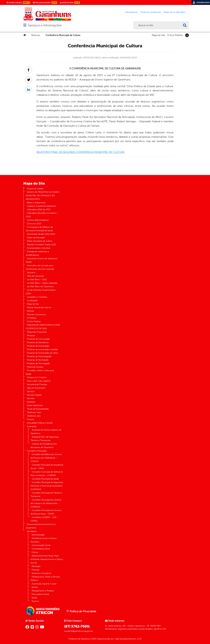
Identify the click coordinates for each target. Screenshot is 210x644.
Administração (38, 535)
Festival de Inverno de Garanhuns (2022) (42, 260)
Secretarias (32, 531)
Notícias (36, 35)
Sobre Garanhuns (35, 405)
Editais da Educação (36, 238)
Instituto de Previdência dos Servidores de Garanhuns (44, 446)
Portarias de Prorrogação (38, 363)
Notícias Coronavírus (36, 314)
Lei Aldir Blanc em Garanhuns (40, 287)
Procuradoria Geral (40, 594)
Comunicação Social (41, 545)
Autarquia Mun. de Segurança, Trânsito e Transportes (45, 439)
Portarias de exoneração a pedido (42, 349)
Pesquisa (31, 335)
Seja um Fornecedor (36, 388)
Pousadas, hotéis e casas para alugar (40, 372)
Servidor (31, 398)
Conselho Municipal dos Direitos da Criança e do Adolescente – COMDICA (46, 503)
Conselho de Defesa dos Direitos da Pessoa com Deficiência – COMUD (46, 458)
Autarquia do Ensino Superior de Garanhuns (46, 432)
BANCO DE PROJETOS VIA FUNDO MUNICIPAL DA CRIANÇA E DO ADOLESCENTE (43, 196)
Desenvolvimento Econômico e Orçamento (41, 526)
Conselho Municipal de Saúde (45, 479)
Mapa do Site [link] (70, 3)
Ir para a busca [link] (18, 3)
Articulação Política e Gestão (40, 423)
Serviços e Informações (45, 25)
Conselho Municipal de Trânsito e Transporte (46, 495)
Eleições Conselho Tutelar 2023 (42, 245)
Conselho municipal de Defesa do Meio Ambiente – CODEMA (47, 474)
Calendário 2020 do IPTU (39, 210)
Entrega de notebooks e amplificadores (37, 253)
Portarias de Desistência (38, 342)
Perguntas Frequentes (37, 332)
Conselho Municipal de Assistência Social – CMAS (47, 467)
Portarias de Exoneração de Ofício (43, 353)
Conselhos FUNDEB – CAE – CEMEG (44, 519)
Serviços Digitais (34, 395)
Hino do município (36, 276)
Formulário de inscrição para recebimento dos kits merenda (40, 267)
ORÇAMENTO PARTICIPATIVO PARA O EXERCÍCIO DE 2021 (43, 327)
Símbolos (31, 402)
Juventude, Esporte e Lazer (44, 584)
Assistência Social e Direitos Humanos (44, 540)
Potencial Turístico (35, 367)
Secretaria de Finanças (37, 384)
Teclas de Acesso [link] (45, 3)
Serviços (31, 391)
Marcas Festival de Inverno (39, 308)
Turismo (31, 419)
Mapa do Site (158, 35)
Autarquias (32, 426)
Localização (32, 301)
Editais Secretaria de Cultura (40, 241)
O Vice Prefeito (175, 35)
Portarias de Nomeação (38, 360)
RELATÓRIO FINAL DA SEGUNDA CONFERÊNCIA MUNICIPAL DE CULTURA (80, 152)
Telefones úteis (34, 416)
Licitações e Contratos (37, 297)
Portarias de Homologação (39, 356)
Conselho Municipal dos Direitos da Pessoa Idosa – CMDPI (46, 512)
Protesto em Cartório (37, 377)
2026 (93, 639)
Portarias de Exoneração (38, 346)
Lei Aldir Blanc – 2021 (37, 280)
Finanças (36, 570)
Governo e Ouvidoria (41, 573)
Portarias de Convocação (38, 339)
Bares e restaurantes (36, 203)
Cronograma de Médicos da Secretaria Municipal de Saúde (39, 229)
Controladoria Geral (41, 549)
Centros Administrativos (38, 220)
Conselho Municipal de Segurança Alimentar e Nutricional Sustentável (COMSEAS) (47, 486)
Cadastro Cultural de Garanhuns (41, 206)
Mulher (35, 587)
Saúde (34, 598)
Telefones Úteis (34, 412)
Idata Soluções (122, 639)
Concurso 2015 (34, 224)
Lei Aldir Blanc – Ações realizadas (42, 283)
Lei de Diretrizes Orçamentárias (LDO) (41, 292)
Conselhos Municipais (37, 451)
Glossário (31, 273)
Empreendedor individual (38, 248)
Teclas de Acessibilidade (38, 409)
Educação (36, 566)
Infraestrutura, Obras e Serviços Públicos (45, 579)
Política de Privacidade (81, 611)
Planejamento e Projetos (43, 591)
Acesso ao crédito (35, 189)
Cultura (35, 552)
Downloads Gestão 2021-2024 (41, 234)
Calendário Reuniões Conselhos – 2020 (42, 215)
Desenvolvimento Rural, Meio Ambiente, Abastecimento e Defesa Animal (47, 559)
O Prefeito (32, 318)
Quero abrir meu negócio (39, 381)
